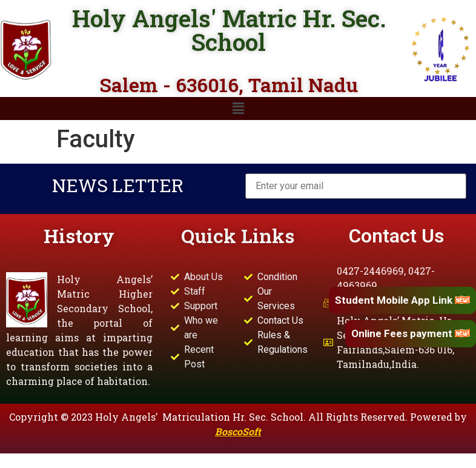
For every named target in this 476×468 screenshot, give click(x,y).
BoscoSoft (238, 431)
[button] (238, 109)
